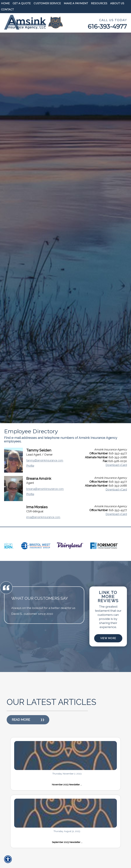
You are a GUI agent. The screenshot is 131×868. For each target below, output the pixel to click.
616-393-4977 (107, 27)
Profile (30, 466)
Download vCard (116, 465)
